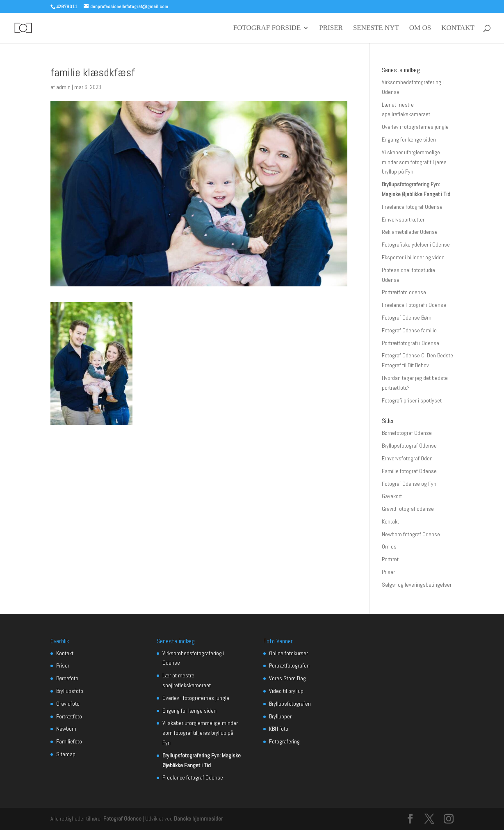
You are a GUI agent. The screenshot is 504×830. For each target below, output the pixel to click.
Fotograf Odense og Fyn (409, 484)
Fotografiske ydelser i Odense (416, 245)
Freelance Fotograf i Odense (414, 305)
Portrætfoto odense (404, 292)
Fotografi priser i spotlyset (412, 400)
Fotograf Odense (122, 819)
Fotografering (284, 741)
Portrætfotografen (289, 665)
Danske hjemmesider (198, 819)
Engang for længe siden (409, 139)
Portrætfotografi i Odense (410, 343)
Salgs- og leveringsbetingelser (417, 585)
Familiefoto (69, 741)
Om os (420, 28)
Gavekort (392, 496)
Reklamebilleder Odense (410, 232)
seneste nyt (376, 28)
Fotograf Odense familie (409, 330)
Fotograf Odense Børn (407, 318)
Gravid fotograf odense (408, 509)
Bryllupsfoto (70, 691)
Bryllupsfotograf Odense (409, 446)
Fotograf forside (267, 28)
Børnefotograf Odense (407, 433)
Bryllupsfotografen (290, 704)
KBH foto (279, 729)
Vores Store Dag (287, 678)
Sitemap (66, 754)
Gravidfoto (68, 704)
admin (63, 87)
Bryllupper (280, 716)
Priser (331, 28)
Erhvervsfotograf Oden (407, 458)
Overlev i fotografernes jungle (415, 127)
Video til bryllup (286, 691)
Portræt (390, 559)
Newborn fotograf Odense (411, 534)
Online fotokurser (288, 653)
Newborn (66, 729)
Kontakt (458, 28)
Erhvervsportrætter (403, 220)
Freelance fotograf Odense (412, 207)
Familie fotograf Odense (409, 471)
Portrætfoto (69, 716)
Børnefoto (67, 678)
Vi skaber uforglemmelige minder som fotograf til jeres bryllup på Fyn (414, 162)
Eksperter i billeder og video (413, 257)
